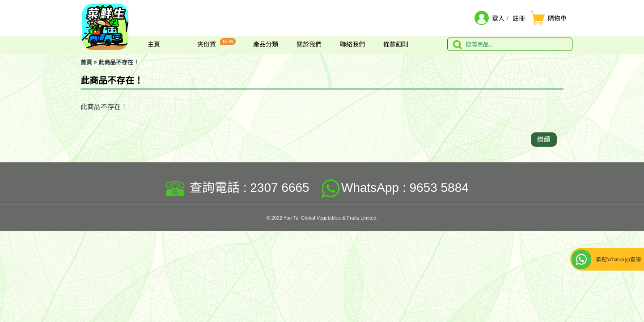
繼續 (544, 139)
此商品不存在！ (119, 62)
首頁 (86, 62)
